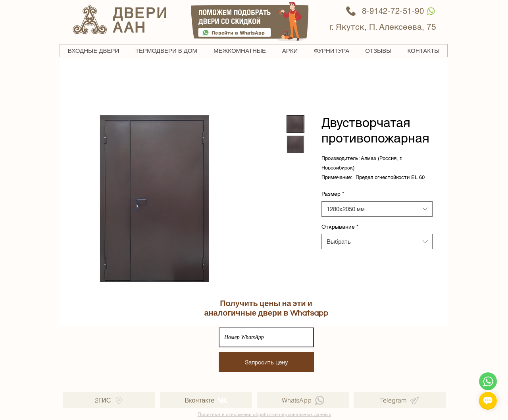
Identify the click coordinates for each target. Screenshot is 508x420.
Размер (333, 194)
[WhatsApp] (431, 11)
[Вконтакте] (206, 400)
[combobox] (377, 209)
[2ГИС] (109, 400)
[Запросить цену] (266, 362)
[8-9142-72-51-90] (385, 11)
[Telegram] (400, 400)
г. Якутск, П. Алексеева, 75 (383, 27)
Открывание (340, 227)
